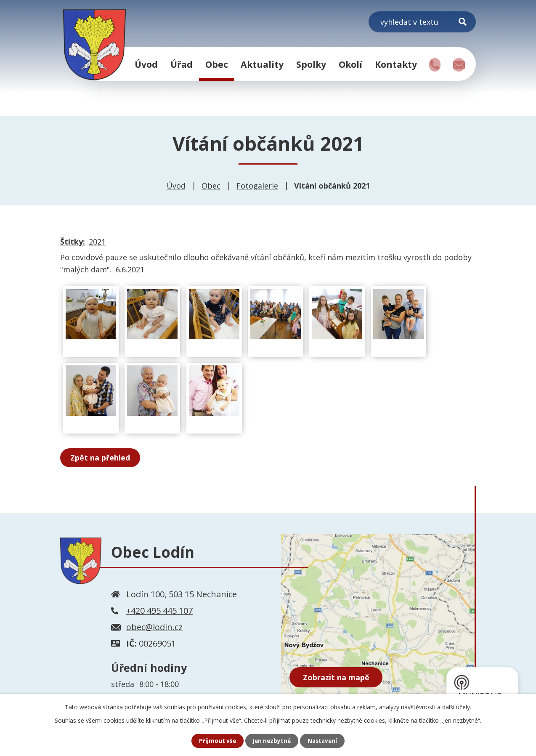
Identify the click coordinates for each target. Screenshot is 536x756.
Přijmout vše (216, 741)
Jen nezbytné (272, 741)
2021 (97, 242)
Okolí (350, 64)
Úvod (146, 64)
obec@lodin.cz (154, 627)
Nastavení (324, 741)
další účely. (457, 707)
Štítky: (73, 242)
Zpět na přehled (101, 458)
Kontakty (396, 64)
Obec (217, 64)
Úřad (182, 64)
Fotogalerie (257, 186)
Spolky (311, 64)
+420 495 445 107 (159, 611)
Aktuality (262, 64)
